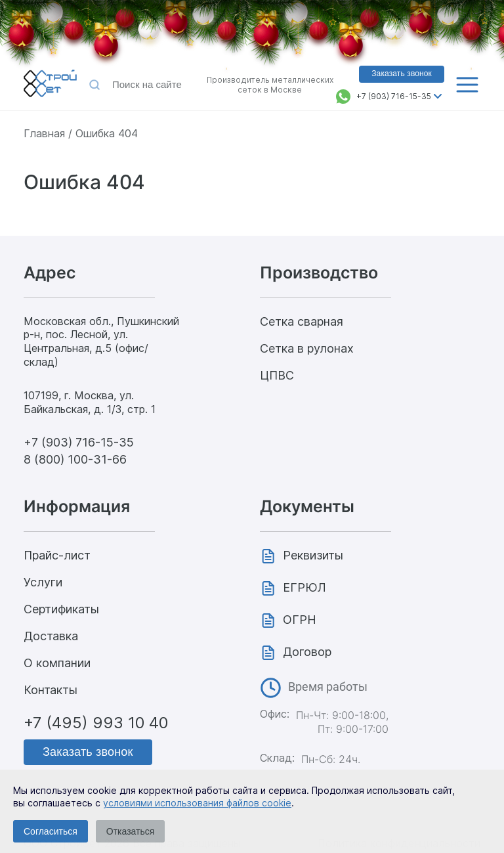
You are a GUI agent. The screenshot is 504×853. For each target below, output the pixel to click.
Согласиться (51, 831)
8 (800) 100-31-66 (75, 459)
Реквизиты (313, 555)
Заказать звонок (88, 752)
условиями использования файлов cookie (197, 803)
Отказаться (131, 831)
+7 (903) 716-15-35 (394, 96)
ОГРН (300, 620)
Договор (307, 652)
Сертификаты (61, 609)
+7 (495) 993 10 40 (96, 723)
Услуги (43, 582)
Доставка (51, 636)
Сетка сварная (302, 321)
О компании (57, 663)
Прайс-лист (57, 555)
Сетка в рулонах (307, 348)
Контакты (51, 690)
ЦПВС (277, 375)
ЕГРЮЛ (304, 587)
